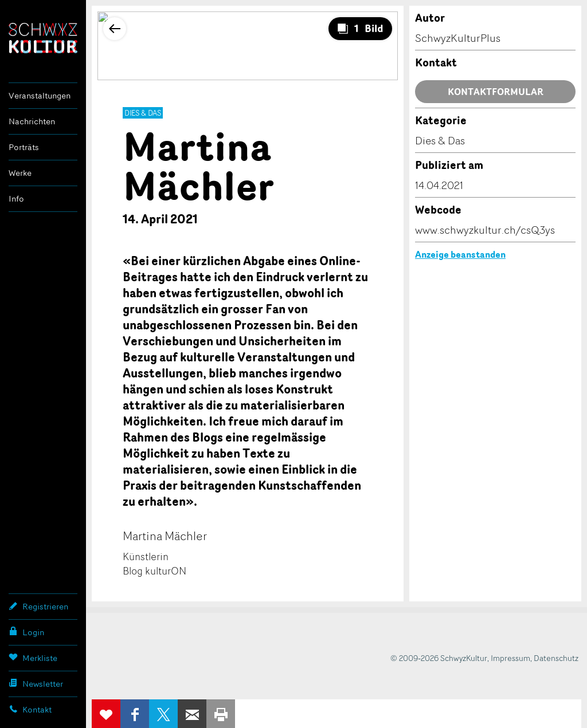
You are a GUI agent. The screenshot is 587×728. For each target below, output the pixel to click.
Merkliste (33, 658)
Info (16, 198)
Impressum (510, 658)
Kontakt (30, 709)
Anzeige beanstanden (460, 254)
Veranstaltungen (40, 95)
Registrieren (38, 606)
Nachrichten (32, 121)
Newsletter (36, 683)
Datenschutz (556, 658)
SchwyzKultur (43, 38)
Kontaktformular (496, 92)
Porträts (24, 147)
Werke (20, 173)
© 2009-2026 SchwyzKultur (439, 658)
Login (26, 632)
